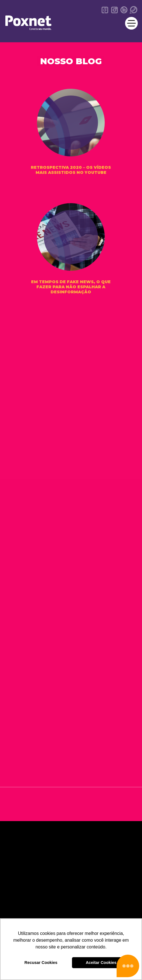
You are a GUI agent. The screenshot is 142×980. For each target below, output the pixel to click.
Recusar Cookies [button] (41, 963)
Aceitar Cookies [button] (101, 963)
